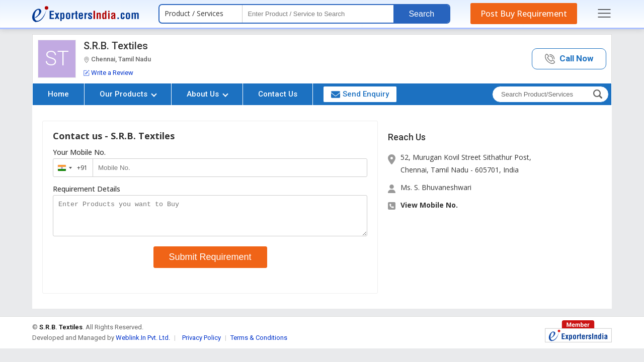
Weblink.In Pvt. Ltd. (143, 344)
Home (58, 94)
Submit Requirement (210, 263)
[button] (569, 59)
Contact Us (278, 94)
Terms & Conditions (259, 344)
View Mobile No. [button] (429, 205)
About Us (208, 94)
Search (421, 14)
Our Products (128, 94)
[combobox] (71, 168)
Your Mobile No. (79, 152)
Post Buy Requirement (524, 14)
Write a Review (108, 73)
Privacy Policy (202, 344)
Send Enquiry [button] (360, 94)
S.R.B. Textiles (116, 46)
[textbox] (318, 14)
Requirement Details (87, 189)
